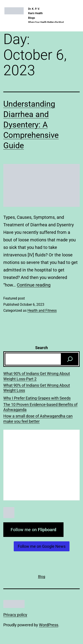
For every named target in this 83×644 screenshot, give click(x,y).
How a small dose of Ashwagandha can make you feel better (38, 419)
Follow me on (33, 530)
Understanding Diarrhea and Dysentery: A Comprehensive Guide (31, 125)
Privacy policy (15, 615)
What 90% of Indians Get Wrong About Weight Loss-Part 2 (37, 376)
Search (41, 348)
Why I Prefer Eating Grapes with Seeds (37, 398)
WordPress (49, 625)
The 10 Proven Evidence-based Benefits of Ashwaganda (40, 407)
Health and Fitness (42, 310)
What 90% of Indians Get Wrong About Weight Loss (37, 388)
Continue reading (34, 285)
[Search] (70, 359)
